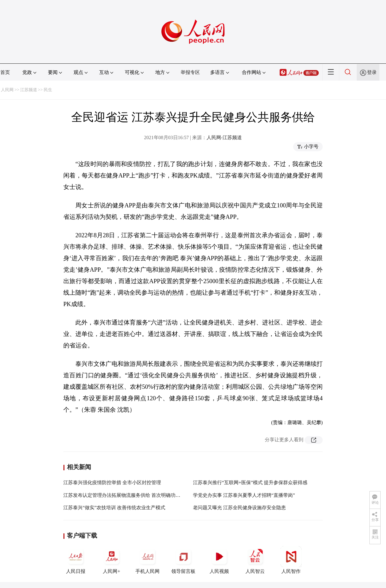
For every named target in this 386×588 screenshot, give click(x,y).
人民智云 (255, 560)
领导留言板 (183, 560)
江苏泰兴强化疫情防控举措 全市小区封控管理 (112, 483)
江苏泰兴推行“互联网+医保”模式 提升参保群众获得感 (250, 483)
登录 (372, 72)
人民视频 (219, 560)
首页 (5, 72)
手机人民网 (147, 560)
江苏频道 (29, 90)
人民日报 (76, 560)
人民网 (7, 90)
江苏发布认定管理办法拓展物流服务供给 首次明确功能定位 (127, 495)
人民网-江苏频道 (224, 137)
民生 (48, 90)
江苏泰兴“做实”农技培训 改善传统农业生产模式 (114, 508)
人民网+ (112, 560)
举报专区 (190, 72)
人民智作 (291, 560)
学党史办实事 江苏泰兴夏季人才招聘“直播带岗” (244, 495)
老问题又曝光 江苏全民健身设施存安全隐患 (239, 508)
